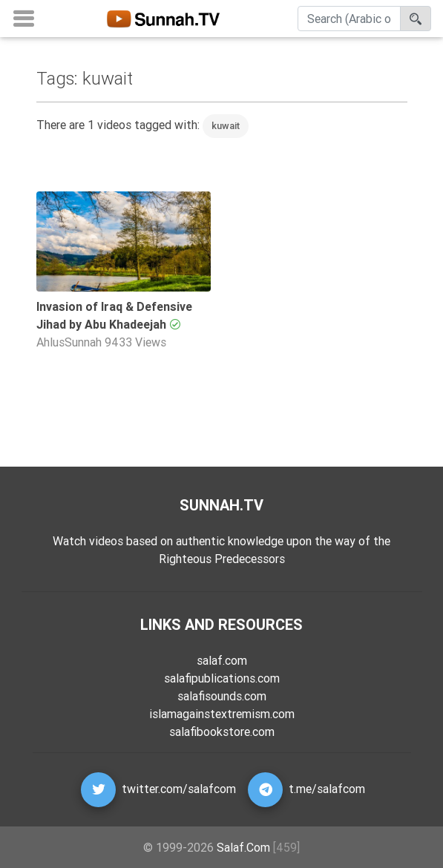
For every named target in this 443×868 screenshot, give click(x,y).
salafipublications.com (222, 678)
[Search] (349, 19)
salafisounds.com (222, 696)
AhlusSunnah (69, 342)
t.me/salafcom (327, 789)
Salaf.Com (243, 847)
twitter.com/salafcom (179, 789)
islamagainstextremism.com (222, 714)
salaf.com (222, 660)
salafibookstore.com (222, 731)
